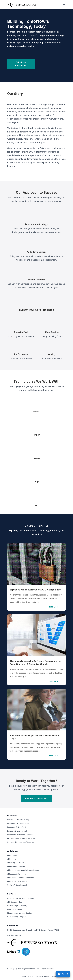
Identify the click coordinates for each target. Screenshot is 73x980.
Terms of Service (43, 976)
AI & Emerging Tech (15, 902)
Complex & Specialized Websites (21, 842)
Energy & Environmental (17, 831)
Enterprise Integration (16, 909)
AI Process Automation (16, 874)
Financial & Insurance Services (20, 835)
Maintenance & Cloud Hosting (20, 913)
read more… (54, 607)
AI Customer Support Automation (21, 878)
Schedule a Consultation (21, 64)
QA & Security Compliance (18, 917)
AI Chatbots (12, 855)
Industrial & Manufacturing (18, 820)
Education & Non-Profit (17, 827)
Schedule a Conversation (36, 798)
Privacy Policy (27, 976)
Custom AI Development (17, 885)
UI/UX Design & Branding (17, 906)
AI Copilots (12, 859)
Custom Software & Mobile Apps (20, 898)
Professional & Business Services (21, 838)
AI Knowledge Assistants (17, 866)
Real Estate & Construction (18, 824)
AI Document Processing (17, 881)
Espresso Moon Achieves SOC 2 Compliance (35, 590)
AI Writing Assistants (16, 863)
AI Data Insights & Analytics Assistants (23, 870)
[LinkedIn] (14, 953)
